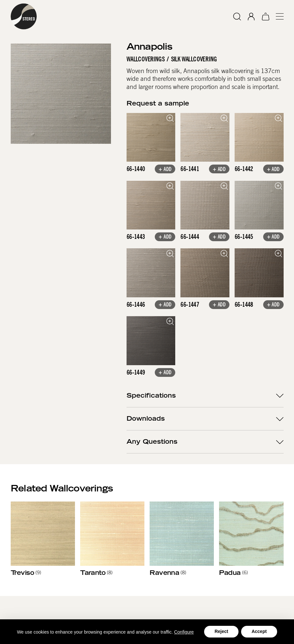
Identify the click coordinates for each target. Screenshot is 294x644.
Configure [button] (184, 632)
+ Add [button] (165, 170)
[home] (24, 16)
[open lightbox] (151, 137)
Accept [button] (259, 631)
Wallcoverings (146, 59)
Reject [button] (221, 631)
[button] (277, 16)
